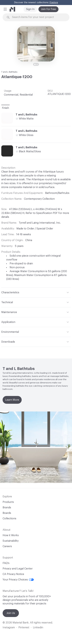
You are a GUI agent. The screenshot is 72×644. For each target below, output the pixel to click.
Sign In (30, 9)
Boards (7, 513)
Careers (7, 546)
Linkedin (38, 628)
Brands (7, 508)
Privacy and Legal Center (18, 569)
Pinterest (24, 628)
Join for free (48, 9)
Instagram (9, 628)
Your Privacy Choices (18, 580)
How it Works (11, 535)
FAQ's (6, 563)
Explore (54, 3)
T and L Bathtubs (9, 72)
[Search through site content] (38, 17)
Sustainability (11, 541)
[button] (5, 9)
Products (8, 502)
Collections (9, 519)
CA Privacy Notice (13, 574)
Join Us (11, 613)
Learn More (12, 400)
